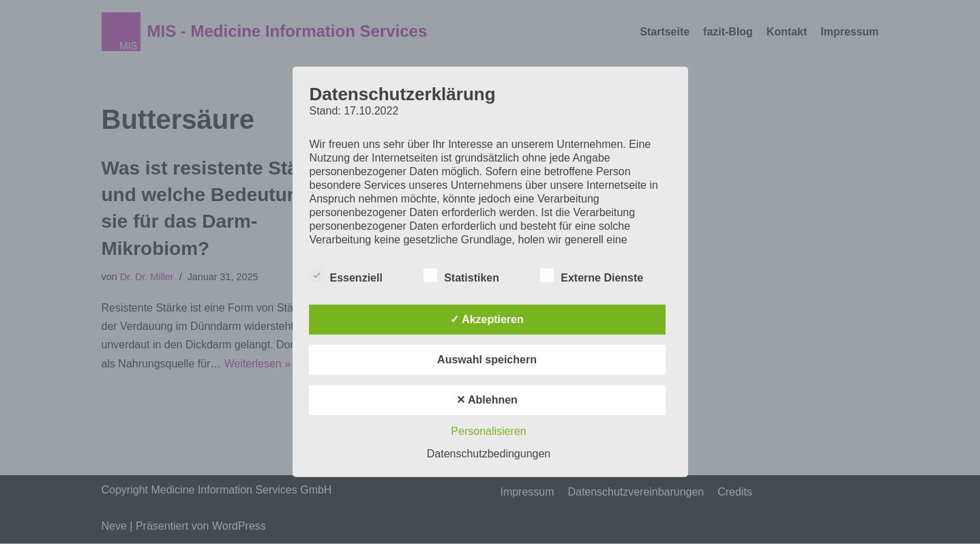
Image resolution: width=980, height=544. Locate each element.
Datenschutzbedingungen (489, 454)
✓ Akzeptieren (487, 319)
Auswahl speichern (487, 360)
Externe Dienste (592, 275)
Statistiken (461, 275)
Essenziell (346, 275)
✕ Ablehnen (487, 400)
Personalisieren (488, 431)
